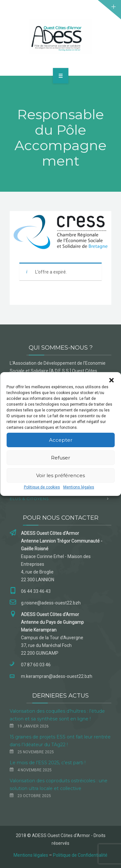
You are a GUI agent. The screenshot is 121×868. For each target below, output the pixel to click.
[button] (111, 380)
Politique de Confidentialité (80, 855)
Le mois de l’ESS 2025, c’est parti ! (48, 763)
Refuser (60, 458)
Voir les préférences (60, 475)
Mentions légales (79, 487)
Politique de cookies (42, 487)
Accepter (61, 440)
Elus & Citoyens (29, 499)
